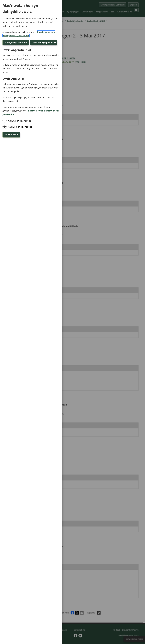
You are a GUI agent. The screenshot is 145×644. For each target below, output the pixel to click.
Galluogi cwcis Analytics (20, 121)
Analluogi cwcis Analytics (20, 127)
